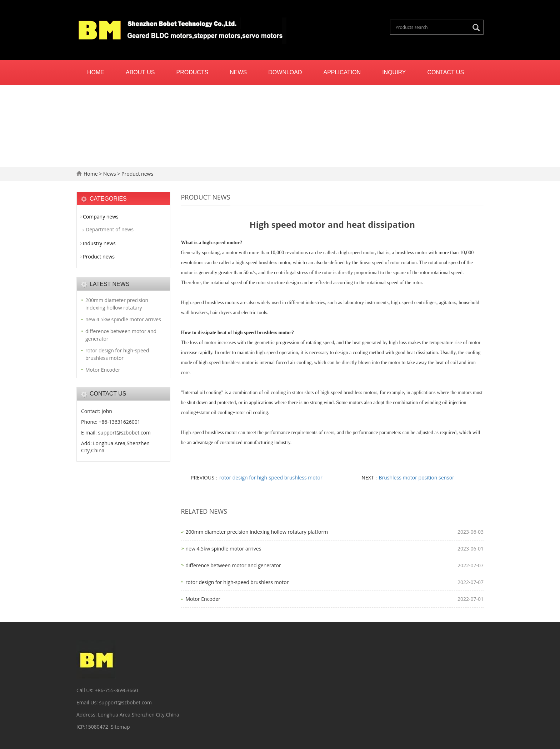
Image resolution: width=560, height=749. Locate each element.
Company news (101, 217)
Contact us (446, 72)
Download (285, 72)
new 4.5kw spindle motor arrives (224, 549)
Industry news (99, 243)
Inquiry (394, 72)
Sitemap (120, 727)
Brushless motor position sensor (416, 477)
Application (342, 72)
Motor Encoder (203, 599)
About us (140, 72)
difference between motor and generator (233, 565)
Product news (137, 174)
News (238, 72)
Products (192, 72)
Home (96, 72)
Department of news (110, 229)
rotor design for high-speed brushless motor (271, 477)
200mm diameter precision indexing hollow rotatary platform (257, 532)
